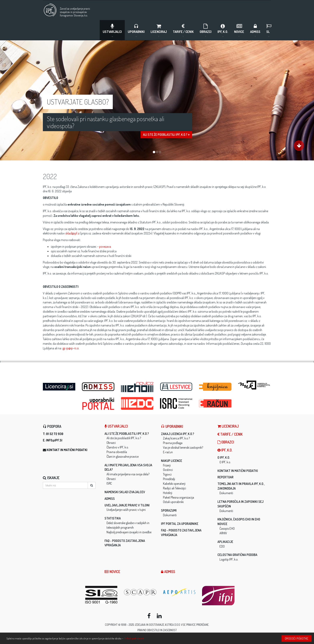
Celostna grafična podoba (237, 555)
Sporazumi (169, 510)
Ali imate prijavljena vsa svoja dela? (128, 474)
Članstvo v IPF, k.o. (118, 447)
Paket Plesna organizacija (179, 497)
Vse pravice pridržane (195, 625)
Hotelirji (168, 493)
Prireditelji (169, 479)
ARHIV (223, 533)
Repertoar (225, 477)
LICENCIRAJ (159, 30)
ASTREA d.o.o (172, 625)
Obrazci (206, 30)
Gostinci (168, 470)
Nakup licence (172, 461)
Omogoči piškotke (297, 638)
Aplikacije (225, 542)
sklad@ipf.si (72, 233)
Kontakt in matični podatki (67, 450)
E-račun (168, 452)
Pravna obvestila (117, 452)
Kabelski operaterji (174, 484)
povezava (105, 246)
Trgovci (167, 474)
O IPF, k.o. (224, 457)
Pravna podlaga (173, 443)
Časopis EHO (227, 528)
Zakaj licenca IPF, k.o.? (178, 434)
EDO (222, 546)
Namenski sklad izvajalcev (125, 492)
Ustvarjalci (112, 30)
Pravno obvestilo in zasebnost (157, 630)
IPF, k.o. (223, 30)
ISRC (109, 483)
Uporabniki (136, 30)
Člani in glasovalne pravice (123, 456)
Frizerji (167, 465)
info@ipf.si (54, 440)
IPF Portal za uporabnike (180, 524)
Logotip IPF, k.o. (229, 559)
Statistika (113, 518)
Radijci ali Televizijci (175, 488)
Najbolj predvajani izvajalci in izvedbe (129, 532)
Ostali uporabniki (173, 502)
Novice (239, 30)
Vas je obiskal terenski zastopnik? (183, 447)
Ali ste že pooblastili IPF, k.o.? (166, 137)
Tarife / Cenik (183, 30)
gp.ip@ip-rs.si (71, 348)
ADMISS (255, 30)
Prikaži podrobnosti (134, 638)
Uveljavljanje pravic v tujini (127, 505)
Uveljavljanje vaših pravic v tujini (126, 510)
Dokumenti (170, 515)
